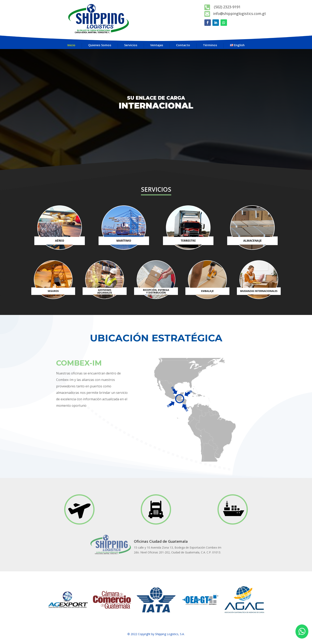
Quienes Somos (100, 45)
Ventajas (157, 45)
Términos (210, 45)
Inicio (71, 45)
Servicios (131, 45)
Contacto (183, 45)
